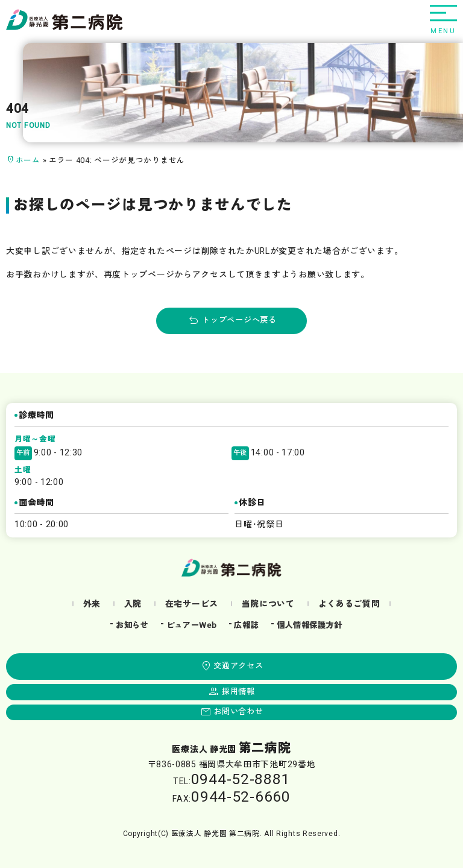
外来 (92, 604)
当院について (268, 604)
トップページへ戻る (239, 320)
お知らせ (132, 626)
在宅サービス (192, 604)
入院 (133, 604)
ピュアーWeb (192, 626)
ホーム (28, 160)
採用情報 (238, 692)
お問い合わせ (238, 712)
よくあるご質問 (349, 604)
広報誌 (246, 626)
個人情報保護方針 (310, 626)
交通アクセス (238, 666)
